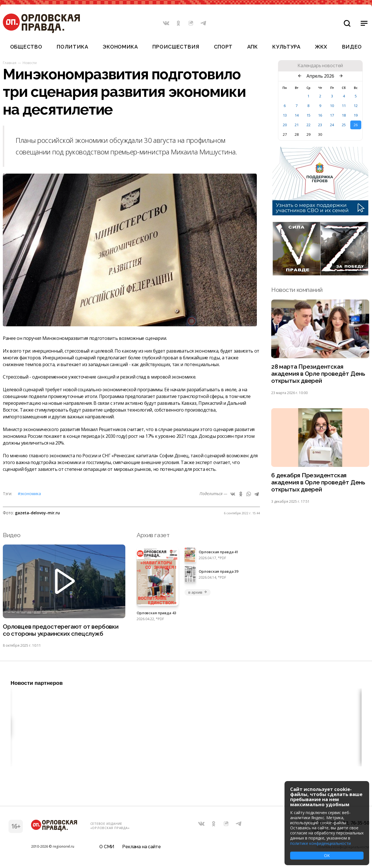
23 (320, 125)
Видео (352, 47)
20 (285, 125)
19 (356, 115)
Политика (73, 47)
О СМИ (107, 847)
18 (344, 115)
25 (344, 125)
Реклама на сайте (141, 847)
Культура (286, 47)
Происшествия (176, 47)
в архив (198, 592)
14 (297, 115)
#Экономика (29, 494)
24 (332, 125)
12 (356, 106)
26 (356, 125)
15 (308, 115)
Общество (26, 47)
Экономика (120, 47)
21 (297, 125)
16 (320, 115)
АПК (253, 47)
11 (344, 106)
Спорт (223, 47)
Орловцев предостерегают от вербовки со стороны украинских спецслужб (61, 630)
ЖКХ (321, 47)
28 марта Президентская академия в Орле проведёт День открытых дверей (318, 374)
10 (332, 106)
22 (308, 125)
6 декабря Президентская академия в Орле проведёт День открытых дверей (318, 483)
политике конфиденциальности (320, 843)
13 (285, 115)
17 (332, 115)
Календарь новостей (320, 66)
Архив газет (153, 535)
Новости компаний (297, 290)
